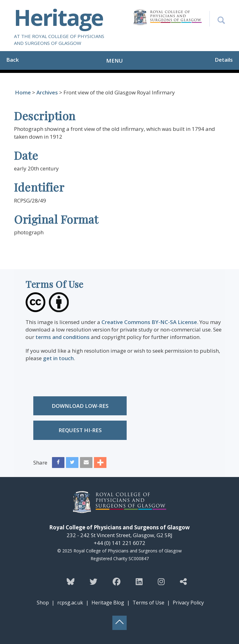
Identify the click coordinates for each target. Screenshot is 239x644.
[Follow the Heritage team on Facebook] (117, 581)
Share (40, 463)
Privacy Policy (188, 603)
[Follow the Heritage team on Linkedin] (139, 581)
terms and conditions (63, 337)
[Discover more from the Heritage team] (183, 581)
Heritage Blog (108, 603)
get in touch (58, 358)
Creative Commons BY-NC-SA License (149, 322)
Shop (43, 603)
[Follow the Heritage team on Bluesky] (70, 581)
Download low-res (80, 406)
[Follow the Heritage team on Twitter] (94, 581)
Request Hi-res (80, 430)
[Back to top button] (119, 623)
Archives (47, 92)
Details (224, 60)
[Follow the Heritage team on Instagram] (161, 581)
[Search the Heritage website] (217, 19)
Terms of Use (148, 603)
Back (12, 60)
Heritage (59, 17)
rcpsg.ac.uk (70, 603)
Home (23, 92)
